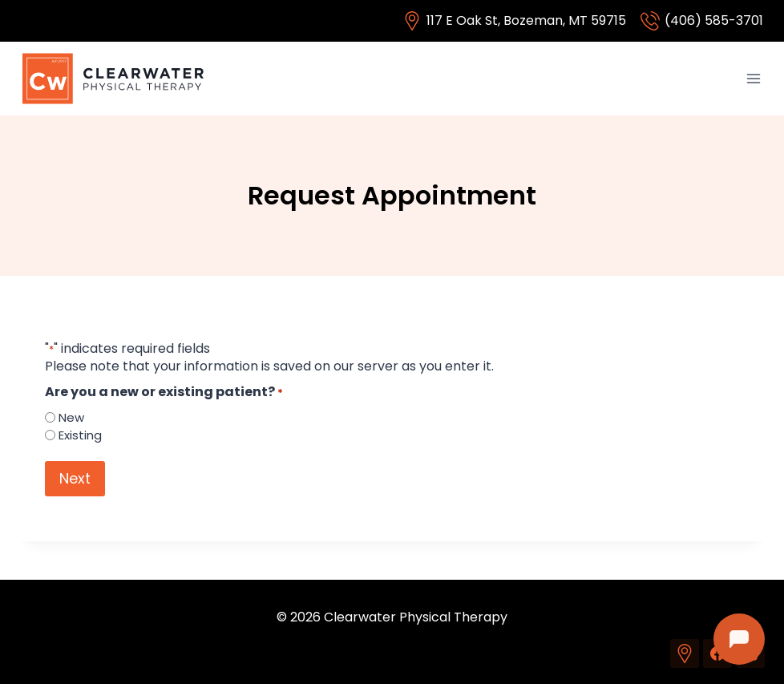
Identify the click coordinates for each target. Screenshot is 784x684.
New (71, 417)
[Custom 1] (685, 654)
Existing (80, 435)
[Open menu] (753, 78)
